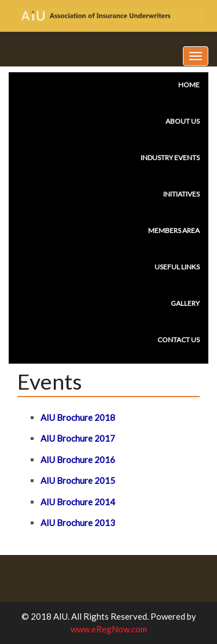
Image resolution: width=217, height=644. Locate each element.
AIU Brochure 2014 (78, 502)
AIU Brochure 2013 (78, 523)
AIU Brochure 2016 (78, 460)
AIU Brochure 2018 (78, 417)
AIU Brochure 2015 (78, 480)
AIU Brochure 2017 (78, 438)
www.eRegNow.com (109, 629)
